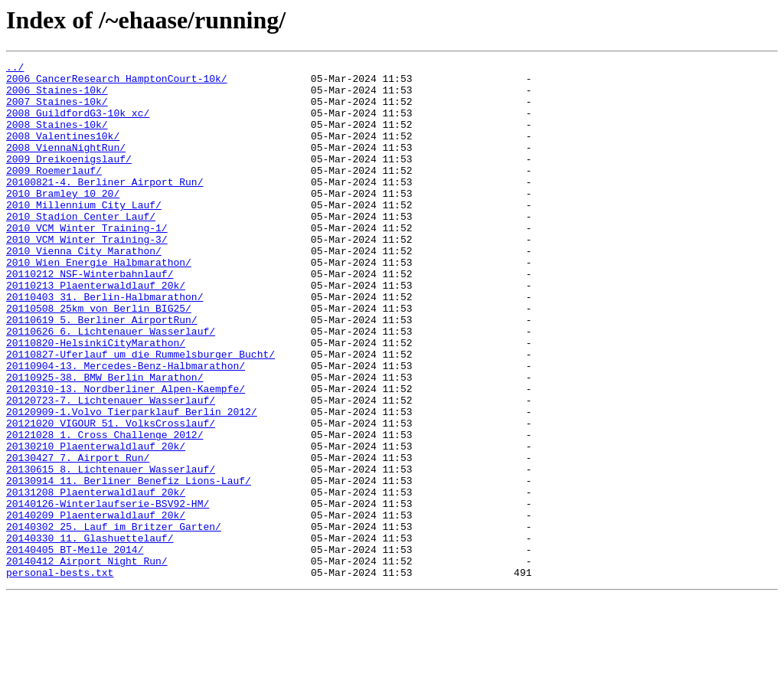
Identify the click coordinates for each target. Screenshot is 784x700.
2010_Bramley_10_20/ (63, 221)
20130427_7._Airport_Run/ (78, 538)
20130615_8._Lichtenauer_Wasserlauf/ (111, 551)
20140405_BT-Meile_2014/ (75, 648)
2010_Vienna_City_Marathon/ (84, 289)
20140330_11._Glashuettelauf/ (90, 634)
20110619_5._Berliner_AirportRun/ (102, 372)
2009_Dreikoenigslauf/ (69, 179)
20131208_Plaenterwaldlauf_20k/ (96, 579)
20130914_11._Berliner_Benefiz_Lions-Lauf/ (129, 565)
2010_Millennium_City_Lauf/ (84, 234)
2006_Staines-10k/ (57, 96)
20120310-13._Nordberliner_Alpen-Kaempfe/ (126, 455)
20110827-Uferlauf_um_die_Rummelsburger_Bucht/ (140, 414)
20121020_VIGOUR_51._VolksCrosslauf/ (111, 496)
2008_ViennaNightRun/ (66, 165)
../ (15, 69)
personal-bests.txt (60, 675)
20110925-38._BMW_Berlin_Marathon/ (105, 441)
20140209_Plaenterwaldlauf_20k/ (96, 607)
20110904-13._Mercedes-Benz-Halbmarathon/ (126, 427)
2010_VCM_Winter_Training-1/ (87, 262)
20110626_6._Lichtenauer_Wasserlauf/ (111, 386)
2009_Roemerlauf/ (54, 193)
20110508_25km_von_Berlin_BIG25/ (99, 358)
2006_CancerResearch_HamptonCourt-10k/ (117, 83)
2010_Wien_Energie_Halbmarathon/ (99, 303)
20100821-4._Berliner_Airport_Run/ (105, 207)
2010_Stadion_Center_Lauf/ (81, 248)
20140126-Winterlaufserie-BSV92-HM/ (108, 593)
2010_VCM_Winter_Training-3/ (87, 276)
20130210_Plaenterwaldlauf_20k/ (96, 524)
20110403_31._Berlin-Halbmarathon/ (105, 345)
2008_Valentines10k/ (63, 152)
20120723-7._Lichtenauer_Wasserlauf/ (111, 469)
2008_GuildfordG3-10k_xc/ (78, 124)
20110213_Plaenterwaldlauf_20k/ (96, 331)
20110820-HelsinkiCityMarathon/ (96, 400)
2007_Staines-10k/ (57, 110)
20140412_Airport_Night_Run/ (87, 662)
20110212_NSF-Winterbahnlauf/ (90, 317)
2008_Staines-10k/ (57, 138)
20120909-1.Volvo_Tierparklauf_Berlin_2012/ (132, 482)
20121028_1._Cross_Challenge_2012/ (105, 510)
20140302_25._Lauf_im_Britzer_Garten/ (114, 620)
